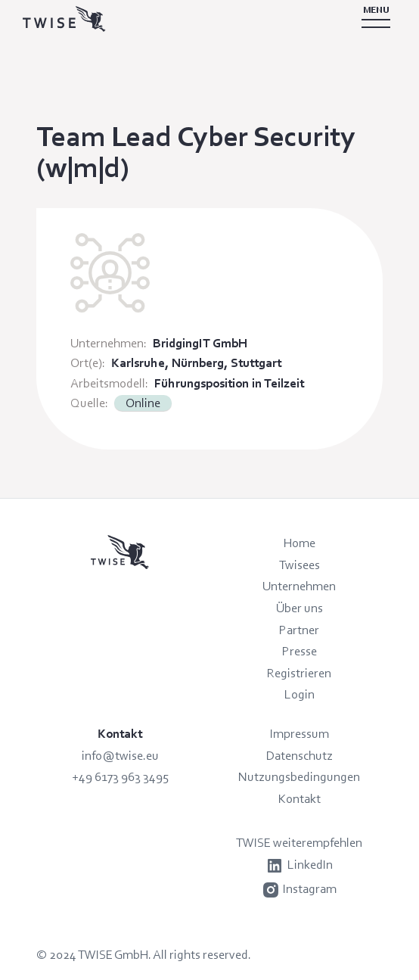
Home (300, 543)
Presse (300, 651)
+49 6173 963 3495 (120, 776)
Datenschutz (300, 755)
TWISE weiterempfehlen (299, 842)
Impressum (300, 733)
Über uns (300, 608)
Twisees (300, 565)
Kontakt (300, 798)
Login (300, 694)
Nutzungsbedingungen (299, 776)
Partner (299, 630)
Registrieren (299, 673)
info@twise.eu (120, 755)
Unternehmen (299, 586)
